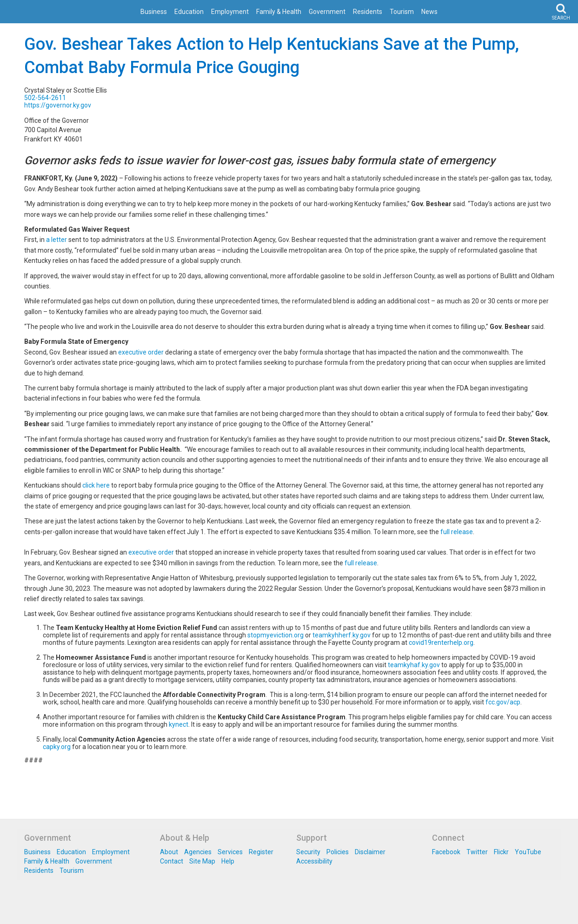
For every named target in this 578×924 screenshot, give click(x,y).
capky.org (57, 747)
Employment (230, 12)
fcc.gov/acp (503, 702)
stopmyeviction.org (276, 635)
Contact (172, 861)
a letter (56, 240)
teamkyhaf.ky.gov (414, 665)
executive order (141, 352)
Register (261, 852)
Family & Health (279, 12)
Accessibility (314, 861)
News (429, 12)
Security (308, 852)
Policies (338, 852)
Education (189, 12)
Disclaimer (370, 852)
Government (327, 12)
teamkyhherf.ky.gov (342, 635)
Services (230, 852)
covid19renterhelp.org (441, 643)
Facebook (446, 852)
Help (228, 861)
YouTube (528, 852)
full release (457, 532)
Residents (368, 12)
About (169, 852)
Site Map (202, 861)
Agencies (198, 852)
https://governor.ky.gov (58, 105)
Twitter (477, 852)
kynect (179, 724)
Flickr (501, 852)
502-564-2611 (45, 98)
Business (154, 12)
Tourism (402, 12)
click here (96, 485)
